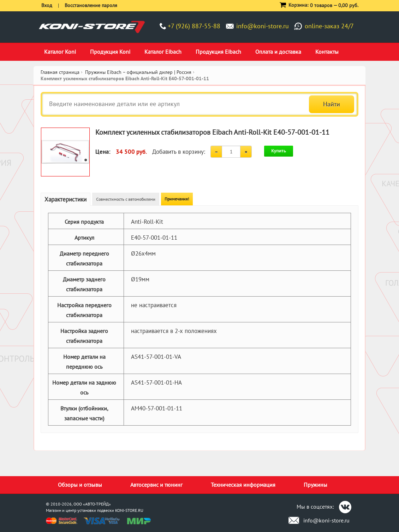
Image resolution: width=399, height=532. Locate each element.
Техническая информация (243, 485)
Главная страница (60, 72)
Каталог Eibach (163, 52)
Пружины (315, 485)
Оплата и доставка (278, 52)
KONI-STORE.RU (129, 510)
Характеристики (65, 199)
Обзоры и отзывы (80, 485)
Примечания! (177, 199)
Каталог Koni (60, 52)
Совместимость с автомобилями (126, 199)
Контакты (327, 52)
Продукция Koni (110, 52)
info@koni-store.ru (263, 26)
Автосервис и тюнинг (156, 485)
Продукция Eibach (218, 52)
